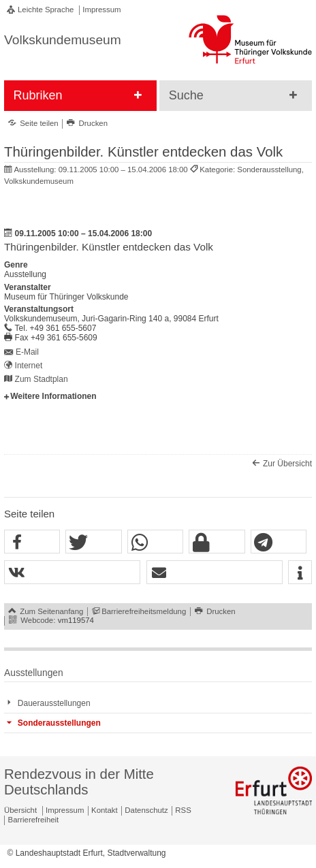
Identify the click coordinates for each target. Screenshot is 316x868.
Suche (186, 95)
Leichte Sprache (46, 10)
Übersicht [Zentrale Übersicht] (20, 810)
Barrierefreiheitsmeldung (144, 611)
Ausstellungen (34, 673)
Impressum (101, 10)
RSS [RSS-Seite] (183, 810)
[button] (32, 542)
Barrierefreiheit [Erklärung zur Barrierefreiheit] (34, 820)
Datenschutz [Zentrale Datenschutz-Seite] (146, 810)
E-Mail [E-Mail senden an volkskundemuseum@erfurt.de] (27, 352)
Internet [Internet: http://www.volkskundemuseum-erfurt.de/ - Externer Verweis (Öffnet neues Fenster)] (29, 366)
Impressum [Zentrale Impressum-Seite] (65, 810)
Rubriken (37, 95)
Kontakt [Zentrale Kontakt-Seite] (105, 810)
